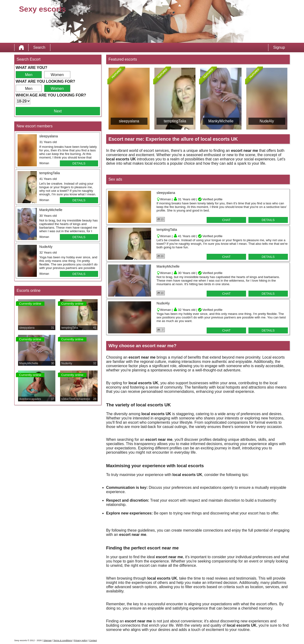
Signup (279, 47)
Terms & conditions (63, 640)
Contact (93, 640)
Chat (226, 220)
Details (79, 163)
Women (57, 75)
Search (39, 47)
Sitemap (47, 640)
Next (58, 111)
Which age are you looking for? (51, 95)
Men (29, 75)
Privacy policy (81, 640)
